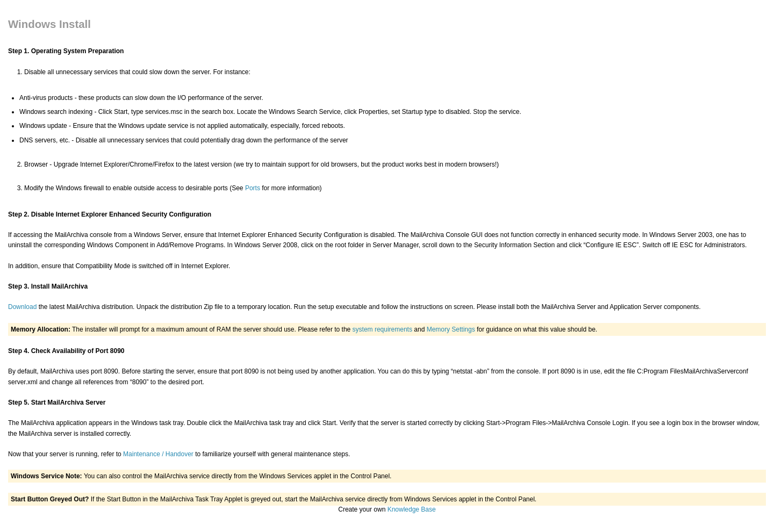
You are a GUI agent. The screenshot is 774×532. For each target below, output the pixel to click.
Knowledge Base (412, 509)
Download (22, 307)
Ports (253, 188)
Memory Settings (451, 329)
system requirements (382, 329)
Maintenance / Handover (158, 454)
